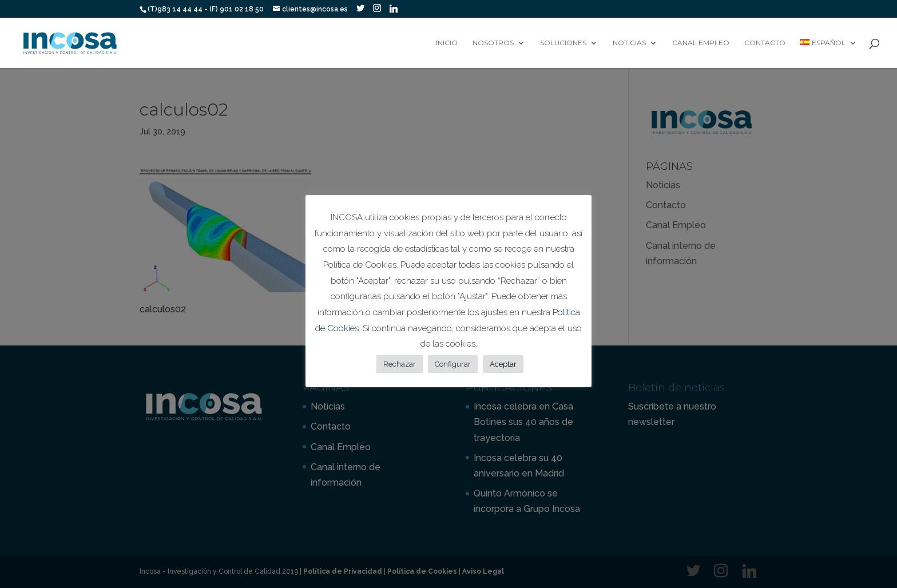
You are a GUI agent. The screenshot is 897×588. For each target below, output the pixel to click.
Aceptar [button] (503, 364)
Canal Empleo (701, 43)
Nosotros (493, 43)
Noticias (629, 43)
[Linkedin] (394, 9)
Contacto (765, 43)
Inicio (447, 43)
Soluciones (563, 43)
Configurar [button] (453, 364)
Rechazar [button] (400, 364)
